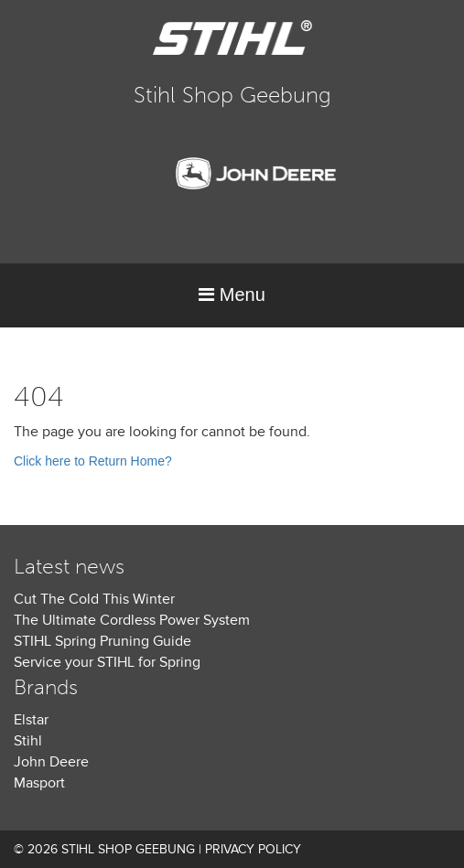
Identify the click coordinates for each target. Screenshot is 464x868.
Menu (232, 295)
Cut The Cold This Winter (94, 599)
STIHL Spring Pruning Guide (103, 641)
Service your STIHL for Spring (107, 662)
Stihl (28, 741)
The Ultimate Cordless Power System (132, 620)
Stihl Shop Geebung (232, 95)
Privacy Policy (253, 849)
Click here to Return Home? (93, 461)
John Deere (51, 762)
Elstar (31, 720)
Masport (39, 783)
